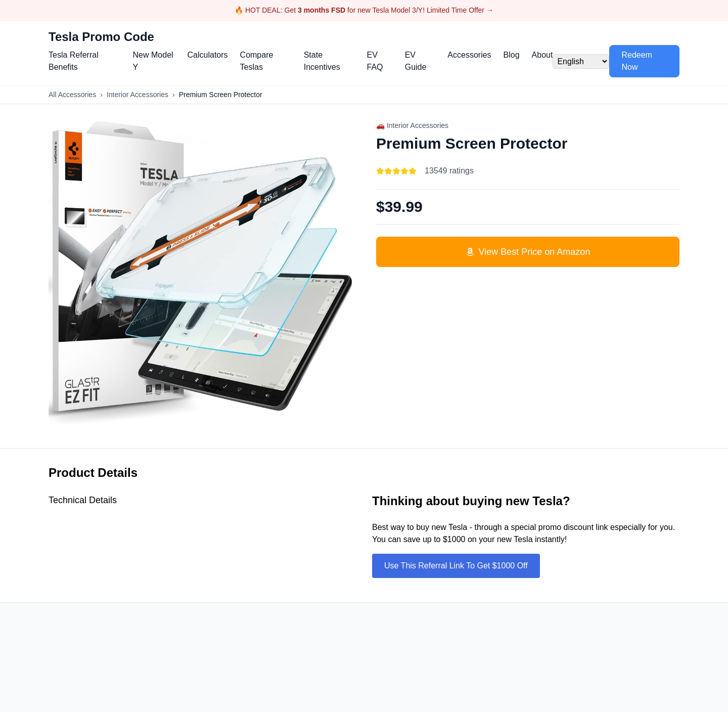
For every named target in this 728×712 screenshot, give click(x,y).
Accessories (469, 55)
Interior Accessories (138, 95)
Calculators (208, 55)
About (542, 55)
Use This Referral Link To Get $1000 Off (456, 566)
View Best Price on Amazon (528, 252)
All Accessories (72, 95)
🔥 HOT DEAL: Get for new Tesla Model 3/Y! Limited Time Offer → (364, 10)
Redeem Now (636, 61)
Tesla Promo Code (101, 37)
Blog (512, 55)
